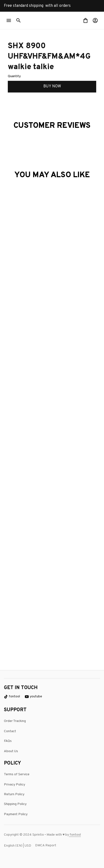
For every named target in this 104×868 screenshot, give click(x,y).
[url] (80, 835)
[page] (75, 835)
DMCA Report (46, 845)
